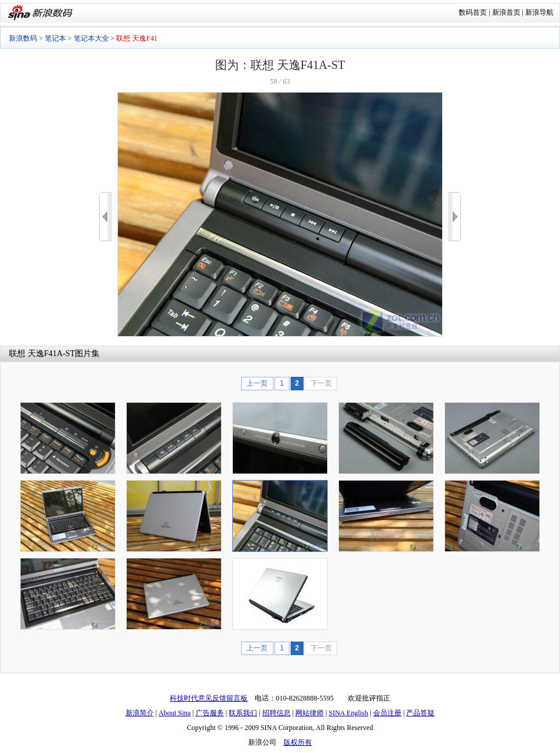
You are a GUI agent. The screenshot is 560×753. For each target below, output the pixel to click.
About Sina (174, 713)
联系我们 (243, 713)
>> (455, 217)
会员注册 (387, 713)
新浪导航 (539, 12)
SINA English (348, 713)
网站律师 (309, 713)
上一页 (257, 383)
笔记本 (55, 38)
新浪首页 (506, 12)
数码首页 (473, 12)
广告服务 (210, 713)
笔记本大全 (91, 38)
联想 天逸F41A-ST (42, 354)
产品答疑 (420, 713)
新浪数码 (23, 38)
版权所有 (298, 742)
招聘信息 (276, 713)
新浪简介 (140, 713)
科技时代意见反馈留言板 (209, 698)
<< (105, 217)
